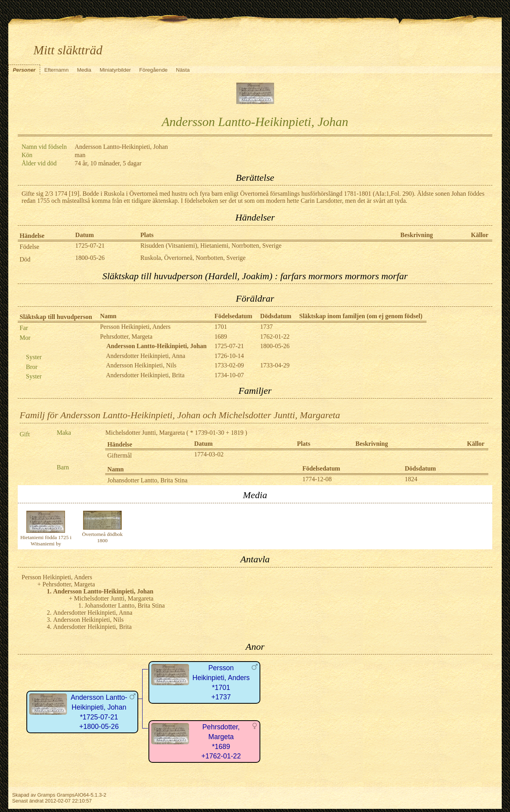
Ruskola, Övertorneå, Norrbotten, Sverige (193, 258)
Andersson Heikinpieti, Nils (141, 365)
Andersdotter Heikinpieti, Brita (145, 375)
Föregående (154, 70)
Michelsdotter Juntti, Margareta (145, 433)
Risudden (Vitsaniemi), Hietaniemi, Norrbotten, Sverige (211, 246)
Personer (24, 70)
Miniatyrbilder (115, 70)
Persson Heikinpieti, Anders (135, 327)
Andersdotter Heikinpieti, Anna (146, 356)
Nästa (183, 70)
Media (84, 70)
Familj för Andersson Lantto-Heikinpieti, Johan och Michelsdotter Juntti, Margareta (180, 415)
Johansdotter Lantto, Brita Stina (147, 480)
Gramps (46, 795)
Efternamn (57, 70)
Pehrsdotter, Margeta (126, 336)
